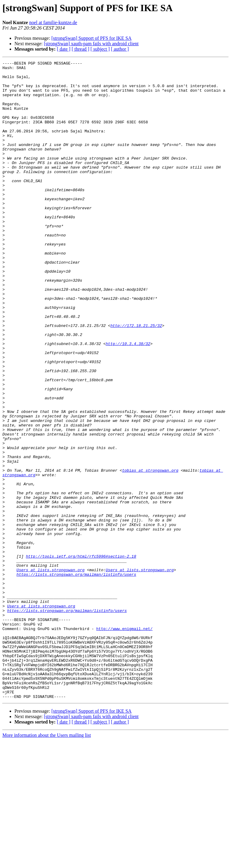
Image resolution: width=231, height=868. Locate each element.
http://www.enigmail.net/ (124, 743)
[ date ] (64, 49)
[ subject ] (100, 49)
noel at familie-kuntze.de (53, 22)
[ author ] (120, 49)
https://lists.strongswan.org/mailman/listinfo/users (76, 677)
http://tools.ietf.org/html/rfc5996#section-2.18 (81, 656)
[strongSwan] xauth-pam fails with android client (91, 44)
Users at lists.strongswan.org (51, 672)
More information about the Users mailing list (47, 863)
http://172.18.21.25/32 (136, 379)
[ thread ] (80, 49)
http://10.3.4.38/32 (128, 401)
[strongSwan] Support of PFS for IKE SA (92, 38)
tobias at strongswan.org (150, 553)
